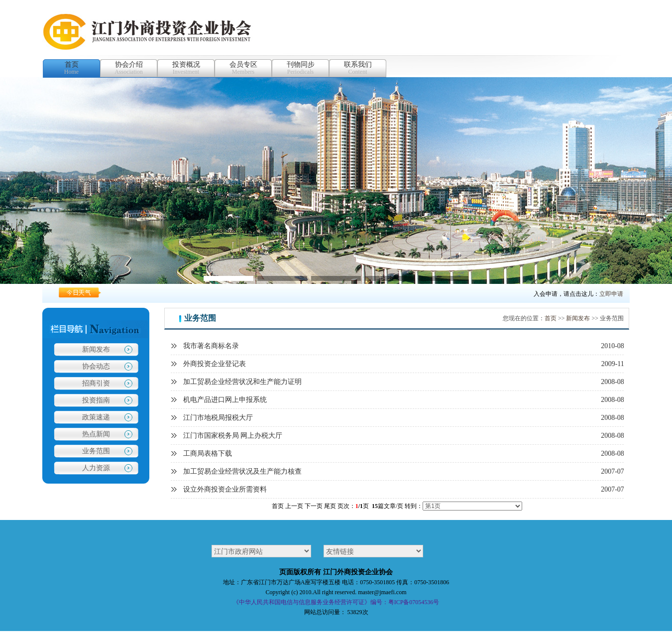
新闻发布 (96, 349)
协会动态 (96, 366)
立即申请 (611, 294)
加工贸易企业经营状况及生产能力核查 (242, 471)
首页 (551, 318)
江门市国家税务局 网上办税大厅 (233, 436)
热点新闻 (96, 434)
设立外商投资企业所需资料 (225, 489)
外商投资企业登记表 (215, 364)
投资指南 (96, 400)
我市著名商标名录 (211, 346)
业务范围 (96, 451)
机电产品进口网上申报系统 (225, 400)
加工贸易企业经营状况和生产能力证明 (242, 382)
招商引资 (96, 383)
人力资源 (96, 468)
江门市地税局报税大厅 (218, 418)
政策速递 (96, 417)
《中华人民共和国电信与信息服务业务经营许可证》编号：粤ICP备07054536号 (336, 602)
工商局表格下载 (208, 453)
